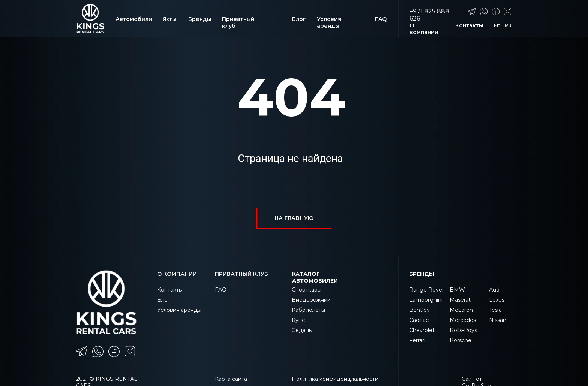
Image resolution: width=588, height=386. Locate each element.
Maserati (461, 300)
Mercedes (463, 320)
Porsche (460, 340)
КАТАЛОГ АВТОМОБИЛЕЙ (315, 277)
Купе (298, 320)
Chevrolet (422, 330)
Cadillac (419, 320)
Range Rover (427, 290)
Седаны (302, 330)
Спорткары (307, 290)
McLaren (461, 310)
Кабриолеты (308, 310)
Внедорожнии (311, 300)
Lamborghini (426, 300)
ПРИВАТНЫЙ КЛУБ (241, 274)
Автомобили (134, 19)
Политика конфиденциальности (335, 379)
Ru (508, 25)
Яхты (169, 19)
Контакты (469, 25)
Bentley (419, 310)
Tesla (495, 310)
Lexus (497, 300)
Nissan (498, 320)
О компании (424, 29)
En (497, 25)
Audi (495, 290)
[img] (90, 19)
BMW (457, 290)
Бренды (200, 19)
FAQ (381, 19)
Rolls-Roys (463, 330)
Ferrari (417, 340)
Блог (299, 19)
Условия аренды (329, 22)
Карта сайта (231, 379)
